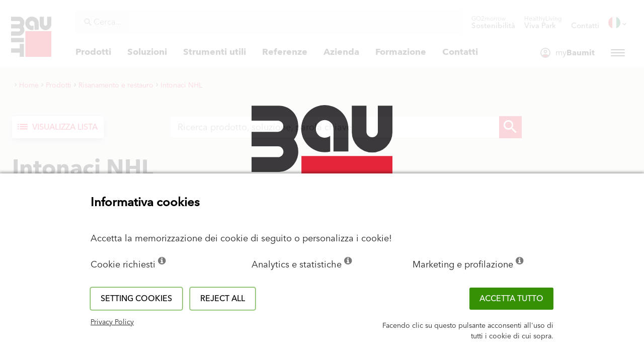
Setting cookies (136, 299)
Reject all (223, 299)
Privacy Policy (112, 322)
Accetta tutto (511, 299)
